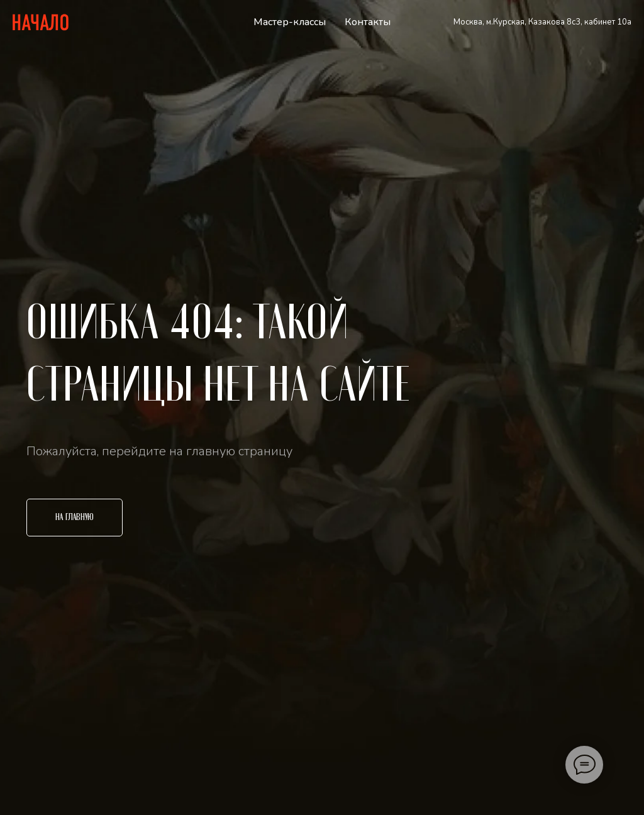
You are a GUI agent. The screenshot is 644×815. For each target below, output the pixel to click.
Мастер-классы (290, 22)
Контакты (368, 22)
